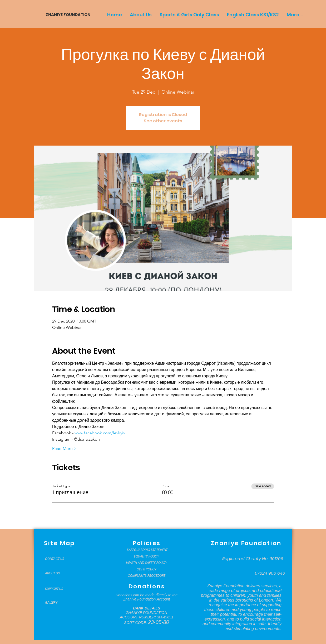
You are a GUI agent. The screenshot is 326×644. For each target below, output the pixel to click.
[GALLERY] (58, 603)
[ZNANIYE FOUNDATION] (66, 15)
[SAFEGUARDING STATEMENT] (147, 550)
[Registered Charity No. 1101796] (253, 559)
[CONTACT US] (58, 559)
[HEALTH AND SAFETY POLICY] (147, 563)
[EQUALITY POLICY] (147, 556)
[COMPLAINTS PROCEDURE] (147, 576)
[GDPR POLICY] (147, 569)
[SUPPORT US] (58, 589)
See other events (163, 121)
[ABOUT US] (58, 573)
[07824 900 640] (270, 573)
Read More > (64, 448)
